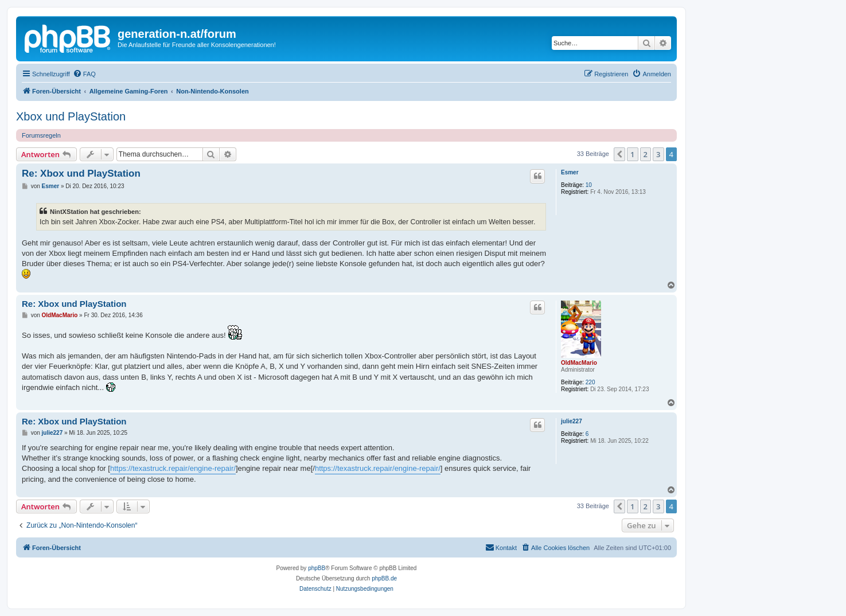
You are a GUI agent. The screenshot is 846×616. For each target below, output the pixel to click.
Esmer (570, 172)
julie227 (572, 421)
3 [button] (658, 154)
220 (590, 382)
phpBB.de (384, 578)
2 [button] (646, 154)
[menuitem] (84, 74)
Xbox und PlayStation (71, 116)
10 (589, 185)
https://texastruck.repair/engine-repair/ (173, 468)
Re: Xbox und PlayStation (81, 174)
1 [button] (632, 154)
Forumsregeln (41, 135)
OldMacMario (579, 363)
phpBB (317, 568)
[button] (619, 154)
